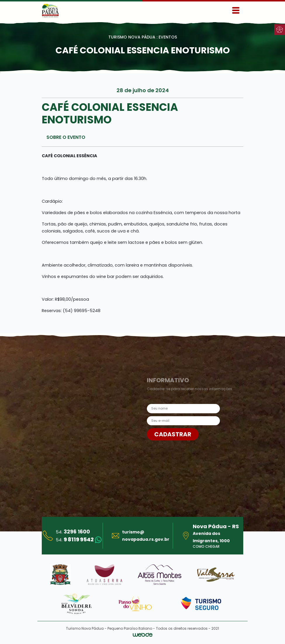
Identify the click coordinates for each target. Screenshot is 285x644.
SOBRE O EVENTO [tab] (66, 137)
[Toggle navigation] (236, 10)
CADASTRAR (173, 434)
